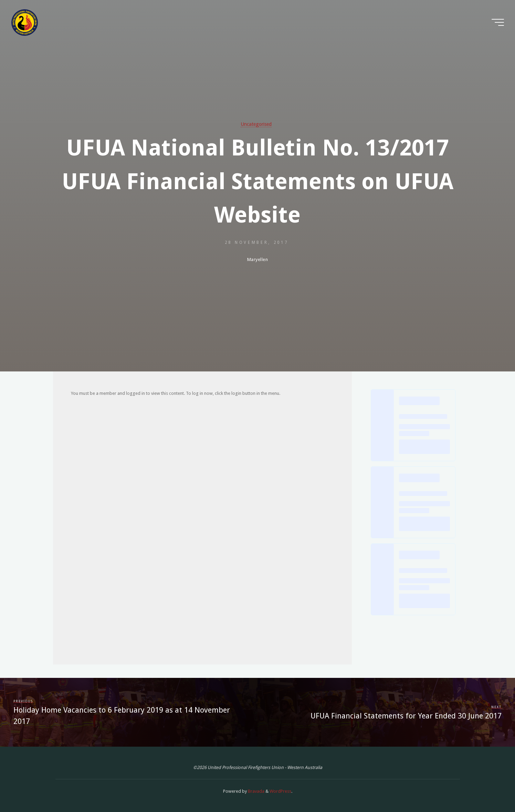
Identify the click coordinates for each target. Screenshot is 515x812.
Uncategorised (256, 124)
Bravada (256, 791)
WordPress (280, 791)
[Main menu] (498, 22)
